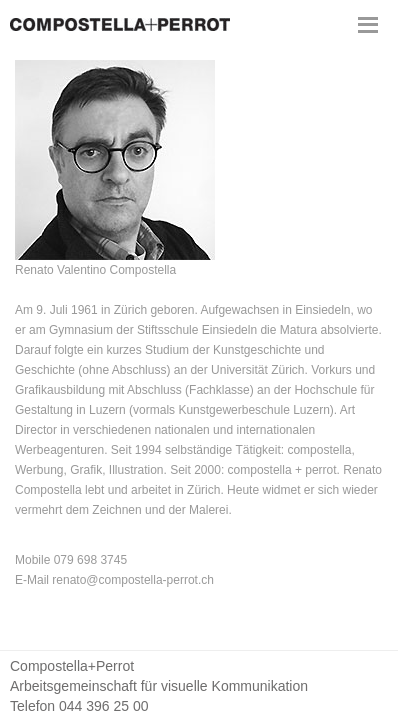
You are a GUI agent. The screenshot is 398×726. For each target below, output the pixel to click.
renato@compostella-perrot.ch (133, 580)
